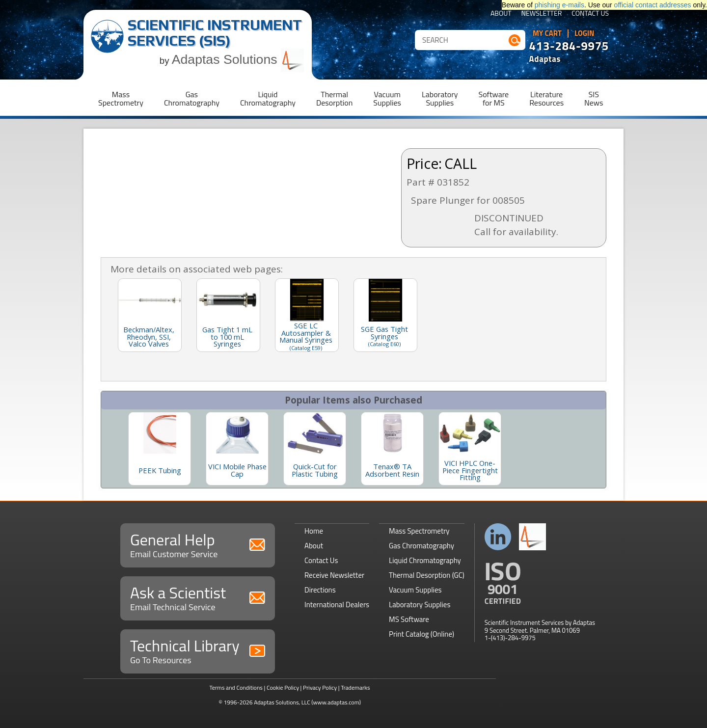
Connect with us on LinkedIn (498, 537)
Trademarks (355, 688)
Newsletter (542, 14)
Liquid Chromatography (425, 560)
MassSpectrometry (121, 98)
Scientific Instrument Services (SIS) (215, 33)
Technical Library (198, 650)
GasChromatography (192, 98)
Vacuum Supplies (415, 590)
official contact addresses (653, 5)
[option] (160, 449)
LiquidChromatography (268, 98)
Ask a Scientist (198, 597)
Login (585, 33)
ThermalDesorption (334, 98)
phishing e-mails (559, 5)
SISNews (594, 98)
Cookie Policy (283, 688)
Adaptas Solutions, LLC (282, 702)
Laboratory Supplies (420, 605)
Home (314, 531)
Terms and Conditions (236, 688)
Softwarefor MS (494, 98)
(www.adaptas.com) (336, 702)
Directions (320, 590)
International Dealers (337, 605)
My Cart (547, 33)
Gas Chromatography (421, 546)
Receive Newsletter (334, 575)
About (501, 14)
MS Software (409, 619)
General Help (198, 544)
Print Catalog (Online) (421, 634)
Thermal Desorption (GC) (427, 575)
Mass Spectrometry (419, 531)
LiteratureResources (546, 98)
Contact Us (590, 14)
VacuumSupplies (387, 98)
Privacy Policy (320, 688)
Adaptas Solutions (238, 59)
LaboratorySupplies (440, 98)
